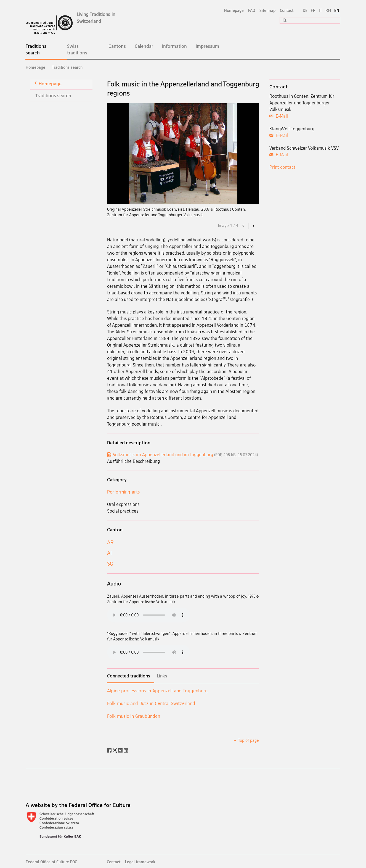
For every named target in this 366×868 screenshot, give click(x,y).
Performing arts (124, 492)
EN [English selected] (337, 10)
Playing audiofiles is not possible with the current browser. (148, 615)
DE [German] (305, 10)
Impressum (207, 46)
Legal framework (140, 862)
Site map (267, 10)
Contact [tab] (279, 86)
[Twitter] (115, 750)
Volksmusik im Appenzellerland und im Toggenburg (185, 455)
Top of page (248, 740)
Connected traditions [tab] (129, 676)
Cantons (117, 46)
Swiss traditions (77, 49)
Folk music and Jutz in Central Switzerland (151, 703)
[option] (183, 154)
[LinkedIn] (126, 750)
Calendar (144, 46)
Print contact (282, 167)
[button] (283, 20)
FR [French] (313, 10)
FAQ (252, 10)
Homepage (234, 10)
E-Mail (281, 116)
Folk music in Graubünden (134, 716)
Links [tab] (162, 676)
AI (109, 553)
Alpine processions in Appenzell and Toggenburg (157, 691)
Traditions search (40, 51)
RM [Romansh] (328, 10)
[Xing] (121, 750)
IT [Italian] (320, 10)
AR (110, 542)
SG (110, 564)
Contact (287, 10)
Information (174, 46)
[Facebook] (110, 750)
